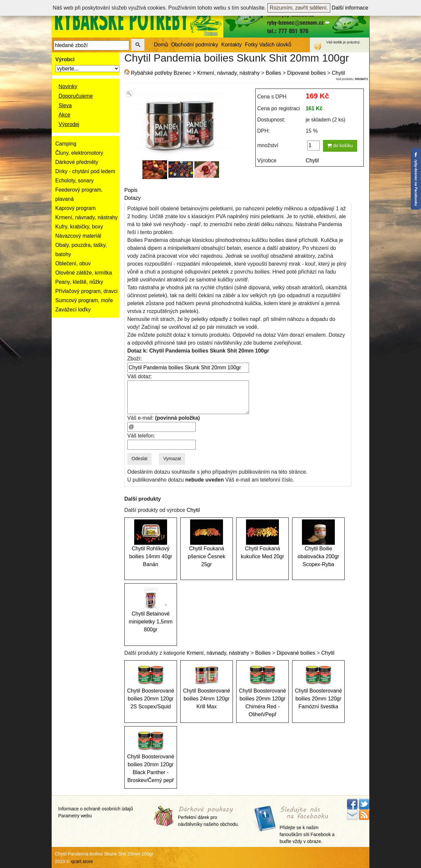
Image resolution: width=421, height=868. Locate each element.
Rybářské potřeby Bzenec (161, 73)
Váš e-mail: (163, 418)
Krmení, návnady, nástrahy (87, 217)
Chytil (338, 73)
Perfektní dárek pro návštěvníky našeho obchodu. (208, 816)
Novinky (68, 86)
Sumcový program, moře (84, 300)
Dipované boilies (306, 73)
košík (338, 42)
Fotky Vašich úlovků (268, 45)
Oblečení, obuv (73, 263)
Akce (64, 115)
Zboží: (135, 359)
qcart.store (82, 861)
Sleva (65, 105)
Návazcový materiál (78, 236)
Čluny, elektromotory (79, 153)
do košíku (340, 145)
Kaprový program (75, 208)
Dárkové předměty (77, 162)
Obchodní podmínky (195, 45)
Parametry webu (75, 816)
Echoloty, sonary (74, 181)
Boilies (273, 73)
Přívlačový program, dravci (86, 291)
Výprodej (69, 124)
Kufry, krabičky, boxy (79, 227)
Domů (161, 45)
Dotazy (133, 198)
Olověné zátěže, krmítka (84, 273)
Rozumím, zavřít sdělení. (299, 8)
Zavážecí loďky (73, 310)
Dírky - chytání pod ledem (85, 171)
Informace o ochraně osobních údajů (96, 809)
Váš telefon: (141, 436)
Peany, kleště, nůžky (79, 282)
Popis (131, 190)
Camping (66, 144)
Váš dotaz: (140, 376)
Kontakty (232, 45)
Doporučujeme (76, 96)
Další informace (350, 8)
